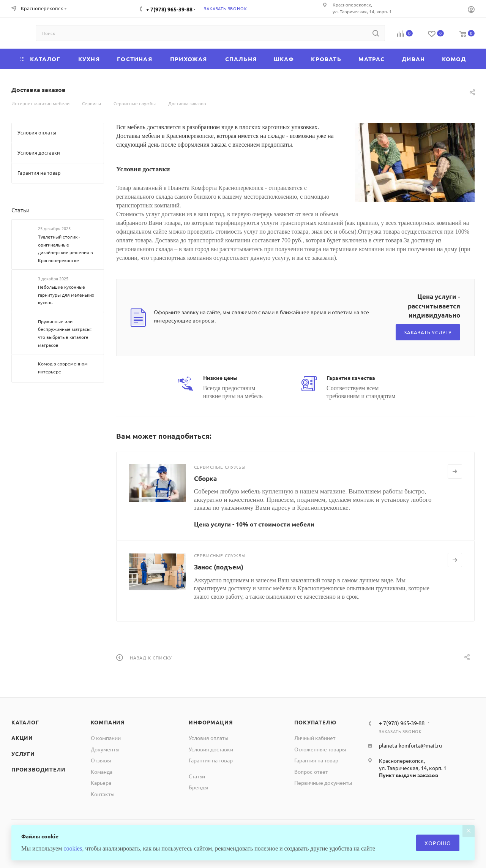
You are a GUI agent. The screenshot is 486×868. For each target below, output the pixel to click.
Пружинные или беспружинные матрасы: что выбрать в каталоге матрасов (65, 333)
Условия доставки (211, 749)
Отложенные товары (320, 749)
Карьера (101, 783)
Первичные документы (323, 783)
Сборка (205, 478)
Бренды (199, 787)
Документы (105, 749)
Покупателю (315, 722)
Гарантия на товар (211, 760)
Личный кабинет (315, 738)
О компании (106, 738)
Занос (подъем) (219, 567)
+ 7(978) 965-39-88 (169, 9)
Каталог (25, 722)
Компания (108, 722)
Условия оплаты (209, 738)
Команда (102, 772)
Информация (211, 722)
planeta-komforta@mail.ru (410, 745)
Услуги (23, 754)
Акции (22, 738)
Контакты (103, 794)
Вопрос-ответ (311, 772)
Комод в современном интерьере (63, 368)
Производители (38, 769)
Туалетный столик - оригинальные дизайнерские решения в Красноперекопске (65, 248)
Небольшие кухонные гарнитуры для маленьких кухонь (66, 295)
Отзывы (101, 760)
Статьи (21, 210)
